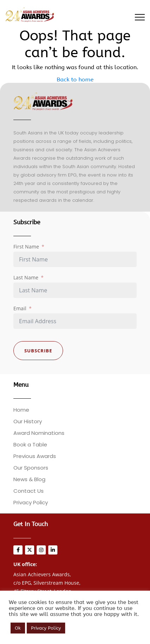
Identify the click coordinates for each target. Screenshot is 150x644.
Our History (28, 421)
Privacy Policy (31, 502)
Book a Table (30, 444)
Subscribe (38, 351)
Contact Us (29, 491)
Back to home (75, 79)
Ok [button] (18, 628)
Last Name (26, 277)
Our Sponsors (31, 468)
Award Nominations (39, 433)
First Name (26, 247)
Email (20, 308)
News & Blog (29, 479)
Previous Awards (35, 456)
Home (21, 410)
